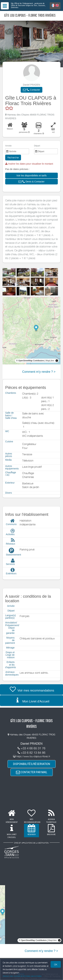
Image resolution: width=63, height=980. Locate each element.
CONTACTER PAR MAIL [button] (32, 772)
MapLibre (50, 361)
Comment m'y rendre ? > (39, 372)
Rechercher (13, 157)
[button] (31, 90)
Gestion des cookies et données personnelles (22, 976)
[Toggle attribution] (57, 361)
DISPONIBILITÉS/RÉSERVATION (32, 764)
